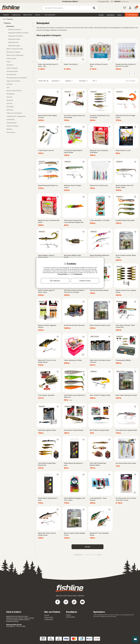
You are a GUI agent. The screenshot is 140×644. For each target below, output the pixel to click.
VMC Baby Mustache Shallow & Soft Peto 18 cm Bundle (74, 291)
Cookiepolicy (78, 274)
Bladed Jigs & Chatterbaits (15, 55)
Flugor (19, 62)
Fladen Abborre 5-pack (123, 150)
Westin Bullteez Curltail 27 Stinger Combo (46, 256)
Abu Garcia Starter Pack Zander (126, 463)
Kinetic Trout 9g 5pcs (71, 64)
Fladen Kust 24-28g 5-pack (99, 185)
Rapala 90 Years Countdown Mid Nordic (49, 221)
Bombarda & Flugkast (19, 52)
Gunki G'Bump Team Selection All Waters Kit (74, 396)
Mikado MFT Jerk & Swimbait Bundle (99, 534)
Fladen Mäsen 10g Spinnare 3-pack (48, 499)
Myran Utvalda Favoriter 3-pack (100, 325)
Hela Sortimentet (50, 15)
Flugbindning (16, 15)
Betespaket (19, 26)
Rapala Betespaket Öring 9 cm (48, 185)
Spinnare (19, 103)
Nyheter (101, 15)
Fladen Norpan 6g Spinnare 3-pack (74, 464)
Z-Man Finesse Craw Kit (46, 150)
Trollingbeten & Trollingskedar (19, 116)
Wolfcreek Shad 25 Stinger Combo (73, 186)
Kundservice (103, 2)
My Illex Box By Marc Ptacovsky (74, 325)
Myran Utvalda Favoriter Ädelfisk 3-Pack (75, 534)
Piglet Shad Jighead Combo (47, 430)
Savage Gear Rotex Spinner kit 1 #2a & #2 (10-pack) (126, 65)
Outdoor (38, 15)
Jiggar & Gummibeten (19, 81)
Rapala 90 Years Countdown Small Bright (99, 151)
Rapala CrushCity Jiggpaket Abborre (47, 326)
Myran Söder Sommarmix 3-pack (126, 395)
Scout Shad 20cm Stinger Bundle (126, 430)
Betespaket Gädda (14, 39)
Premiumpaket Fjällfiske (123, 360)
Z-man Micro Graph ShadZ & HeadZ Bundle (73, 151)
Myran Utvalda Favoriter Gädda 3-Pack (126, 256)
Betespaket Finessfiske (16, 36)
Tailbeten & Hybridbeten (14, 113)
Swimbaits (19, 110)
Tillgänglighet (49, 619)
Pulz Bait (9, 97)
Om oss (47, 615)
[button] (124, 1)
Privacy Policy (62, 274)
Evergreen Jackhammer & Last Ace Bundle (100, 116)
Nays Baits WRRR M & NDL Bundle (73, 256)
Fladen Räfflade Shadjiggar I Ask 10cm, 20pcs (74, 499)
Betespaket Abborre (15, 29)
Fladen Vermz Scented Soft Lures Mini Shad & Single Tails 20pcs (74, 221)
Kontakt (69, 615)
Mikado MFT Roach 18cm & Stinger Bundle (47, 534)
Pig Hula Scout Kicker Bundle (99, 290)
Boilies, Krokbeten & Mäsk (19, 49)
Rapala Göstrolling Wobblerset (100, 255)
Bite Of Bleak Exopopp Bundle (99, 430)
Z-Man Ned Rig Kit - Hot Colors (100, 220)
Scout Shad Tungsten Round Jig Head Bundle (74, 116)
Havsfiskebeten (19, 74)
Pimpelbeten (19, 94)
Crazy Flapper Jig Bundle (46, 395)
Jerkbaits (9, 84)
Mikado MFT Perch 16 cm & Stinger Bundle (47, 361)
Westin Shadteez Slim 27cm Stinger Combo (125, 186)
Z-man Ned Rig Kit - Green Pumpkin (98, 499)
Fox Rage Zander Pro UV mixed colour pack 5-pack (126, 499)
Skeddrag (10, 100)
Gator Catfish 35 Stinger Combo (100, 395)
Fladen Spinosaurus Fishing (73, 360)
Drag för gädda (11, 58)
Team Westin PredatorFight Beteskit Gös (47, 464)
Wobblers (19, 129)
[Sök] (70, 8)
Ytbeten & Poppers (13, 126)
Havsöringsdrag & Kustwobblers (19, 78)
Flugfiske (6, 15)
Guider (120, 15)
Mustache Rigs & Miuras (14, 91)
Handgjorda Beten (19, 71)
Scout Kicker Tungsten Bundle (74, 430)
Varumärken (111, 15)
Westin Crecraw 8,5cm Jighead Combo (126, 291)
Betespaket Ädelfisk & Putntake (18, 33)
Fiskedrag (10, 19)
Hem (4, 19)
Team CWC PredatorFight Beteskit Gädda (98, 464)
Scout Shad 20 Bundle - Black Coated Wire (125, 326)
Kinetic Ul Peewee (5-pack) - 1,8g (99, 65)
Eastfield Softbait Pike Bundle (125, 220)
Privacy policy (49, 617)
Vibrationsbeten (12, 123)
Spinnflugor (10, 107)
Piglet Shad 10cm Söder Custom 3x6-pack (100, 361)
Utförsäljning (132, 15)
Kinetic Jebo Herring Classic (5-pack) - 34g (48, 65)
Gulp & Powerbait (12, 68)
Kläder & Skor (28, 15)
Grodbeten (10, 65)
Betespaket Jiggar (14, 46)
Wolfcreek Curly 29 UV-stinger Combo (125, 116)
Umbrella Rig (11, 119)
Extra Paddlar (11, 132)
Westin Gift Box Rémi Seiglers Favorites (48, 116)
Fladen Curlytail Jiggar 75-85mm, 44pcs (47, 291)
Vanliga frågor (71, 617)
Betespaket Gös (13, 42)
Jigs (8, 87)
